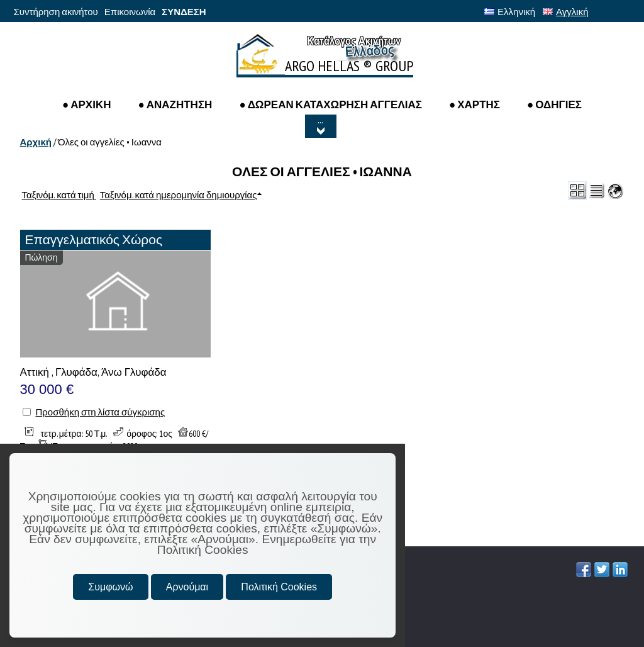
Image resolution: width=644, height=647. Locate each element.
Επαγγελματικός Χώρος (94, 239)
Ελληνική (510, 12)
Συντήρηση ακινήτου (56, 12)
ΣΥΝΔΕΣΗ (184, 12)
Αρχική (36, 142)
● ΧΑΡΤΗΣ (475, 104)
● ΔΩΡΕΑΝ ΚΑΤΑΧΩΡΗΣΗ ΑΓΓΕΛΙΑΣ (330, 104)
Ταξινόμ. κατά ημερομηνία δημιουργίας (179, 195)
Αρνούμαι (187, 587)
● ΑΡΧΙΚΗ (87, 104)
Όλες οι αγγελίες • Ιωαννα (110, 142)
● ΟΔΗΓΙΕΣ (554, 104)
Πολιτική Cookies (279, 587)
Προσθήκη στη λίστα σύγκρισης (101, 412)
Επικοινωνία (130, 12)
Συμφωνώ (110, 587)
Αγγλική (565, 12)
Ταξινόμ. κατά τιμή (59, 195)
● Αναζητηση (175, 104)
